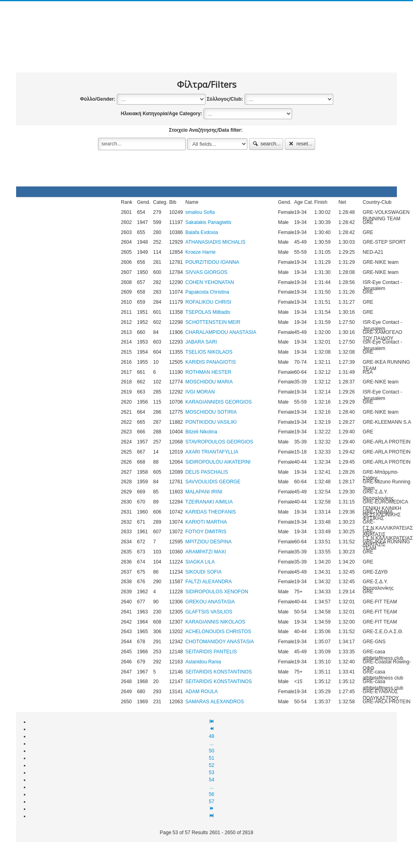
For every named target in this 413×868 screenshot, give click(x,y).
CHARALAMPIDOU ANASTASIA (221, 332)
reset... (300, 144)
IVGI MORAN (200, 392)
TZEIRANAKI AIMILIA (209, 502)
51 (212, 758)
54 (212, 780)
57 (212, 802)
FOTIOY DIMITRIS (206, 532)
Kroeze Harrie (200, 252)
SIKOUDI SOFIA (203, 572)
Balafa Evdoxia (202, 232)
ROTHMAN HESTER (208, 372)
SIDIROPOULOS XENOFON (217, 592)
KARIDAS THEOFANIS (211, 512)
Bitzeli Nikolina (201, 432)
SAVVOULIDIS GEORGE (213, 482)
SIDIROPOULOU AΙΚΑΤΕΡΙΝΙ (218, 462)
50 (212, 751)
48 (212, 736)
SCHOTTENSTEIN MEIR (213, 322)
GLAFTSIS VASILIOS (209, 612)
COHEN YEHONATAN (210, 282)
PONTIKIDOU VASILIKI (211, 422)
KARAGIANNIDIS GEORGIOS (219, 402)
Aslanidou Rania (203, 662)
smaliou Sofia (200, 212)
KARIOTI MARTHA (206, 522)
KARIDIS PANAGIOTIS (211, 362)
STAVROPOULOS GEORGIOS (219, 442)
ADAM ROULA (201, 692)
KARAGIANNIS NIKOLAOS (215, 622)
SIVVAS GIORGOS (206, 272)
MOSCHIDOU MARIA (209, 382)
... (212, 744)
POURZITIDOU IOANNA (212, 262)
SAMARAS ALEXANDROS (215, 702)
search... (266, 144)
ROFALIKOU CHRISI (208, 302)
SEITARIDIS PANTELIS (211, 652)
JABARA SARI (201, 342)
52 (212, 765)
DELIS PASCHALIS (207, 472)
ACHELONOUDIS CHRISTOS (218, 632)
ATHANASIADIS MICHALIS (215, 242)
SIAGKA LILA (200, 562)
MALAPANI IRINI (204, 492)
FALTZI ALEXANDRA (209, 582)
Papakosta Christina (207, 292)
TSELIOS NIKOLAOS (209, 352)
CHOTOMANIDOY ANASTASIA (220, 642)
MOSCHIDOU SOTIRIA (211, 412)
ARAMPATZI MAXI (206, 552)
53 (212, 773)
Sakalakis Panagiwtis (208, 222)
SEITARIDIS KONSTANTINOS (219, 672)
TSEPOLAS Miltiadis (208, 312)
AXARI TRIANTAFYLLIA (212, 452)
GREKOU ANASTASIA (210, 602)
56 (212, 794)
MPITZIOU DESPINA (209, 542)
